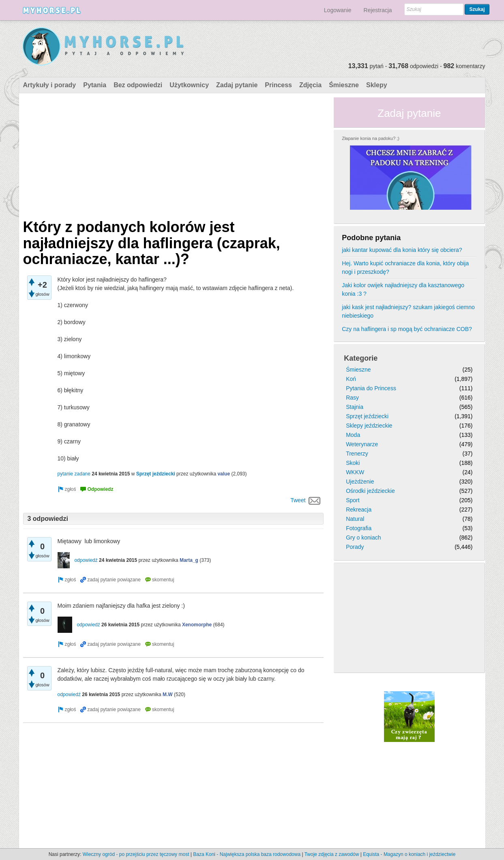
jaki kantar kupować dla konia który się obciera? (402, 250)
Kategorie (361, 358)
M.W (168, 694)
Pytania (95, 85)
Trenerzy (357, 454)
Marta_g (189, 560)
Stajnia (355, 407)
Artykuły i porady (50, 85)
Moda (353, 435)
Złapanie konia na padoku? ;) (371, 138)
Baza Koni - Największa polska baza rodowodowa (247, 854)
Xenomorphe (197, 625)
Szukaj (477, 9)
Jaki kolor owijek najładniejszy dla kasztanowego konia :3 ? (403, 289)
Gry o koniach (363, 537)
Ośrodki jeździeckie (370, 491)
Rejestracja (378, 10)
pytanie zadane (74, 474)
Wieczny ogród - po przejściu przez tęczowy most (136, 854)
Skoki (353, 463)
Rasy (352, 398)
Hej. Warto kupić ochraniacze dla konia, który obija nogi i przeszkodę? (405, 268)
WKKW (355, 472)
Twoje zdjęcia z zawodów (332, 854)
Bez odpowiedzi (138, 85)
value (224, 474)
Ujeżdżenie (360, 482)
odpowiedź (86, 560)
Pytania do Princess (371, 388)
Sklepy (377, 85)
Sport (353, 500)
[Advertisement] (174, 154)
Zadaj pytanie (237, 85)
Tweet (298, 500)
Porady (355, 547)
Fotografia (359, 528)
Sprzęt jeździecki (156, 474)
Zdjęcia (310, 85)
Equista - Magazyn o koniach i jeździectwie (409, 854)
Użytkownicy (189, 85)
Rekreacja (359, 510)
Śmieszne (344, 85)
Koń (351, 379)
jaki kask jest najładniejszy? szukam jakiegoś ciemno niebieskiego (408, 311)
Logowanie (338, 10)
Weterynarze (362, 444)
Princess (278, 85)
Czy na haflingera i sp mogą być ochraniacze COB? (407, 329)
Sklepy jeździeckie (369, 426)
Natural (355, 519)
